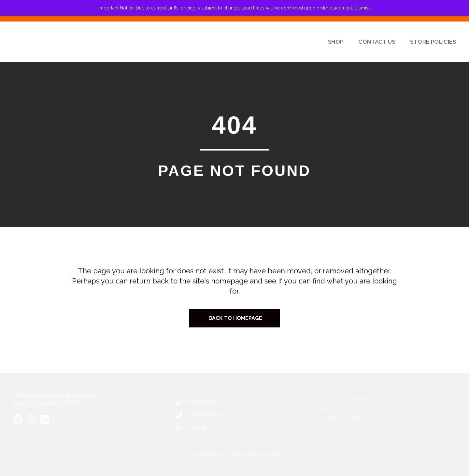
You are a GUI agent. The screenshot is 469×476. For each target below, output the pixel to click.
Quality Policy (334, 408)
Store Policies (433, 42)
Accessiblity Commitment (346, 399)
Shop (336, 42)
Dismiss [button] (362, 8)
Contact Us (377, 42)
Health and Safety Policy (345, 418)
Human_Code (267, 463)
